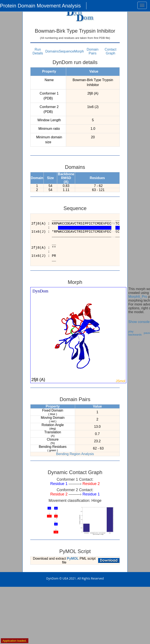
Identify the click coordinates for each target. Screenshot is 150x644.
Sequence (67, 51)
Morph (79, 51)
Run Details (38, 51)
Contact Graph (110, 51)
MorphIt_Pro (138, 297)
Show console (139, 322)
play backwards (135, 333)
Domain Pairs (92, 51)
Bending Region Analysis (75, 454)
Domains (52, 51)
